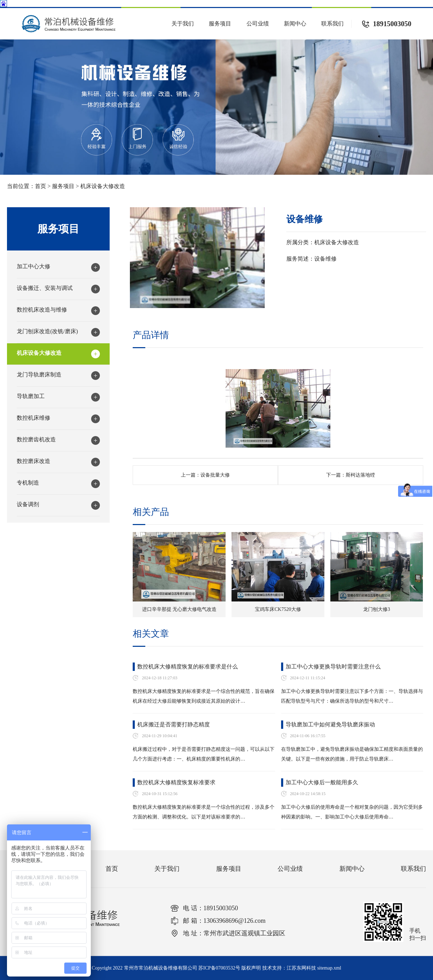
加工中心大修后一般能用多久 (322, 782)
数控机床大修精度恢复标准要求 (176, 782)
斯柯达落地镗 (360, 475)
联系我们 (332, 24)
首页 (41, 186)
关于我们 (183, 24)
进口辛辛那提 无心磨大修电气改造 (179, 609)
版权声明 (251, 968)
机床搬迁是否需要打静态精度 (174, 724)
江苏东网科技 (301, 968)
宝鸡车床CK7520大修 (278, 609)
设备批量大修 (215, 475)
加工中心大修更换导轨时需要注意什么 (333, 667)
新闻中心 (295, 24)
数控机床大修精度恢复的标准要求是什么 (188, 667)
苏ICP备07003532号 (219, 968)
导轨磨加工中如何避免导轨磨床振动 (330, 724)
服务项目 (220, 24)
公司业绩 (258, 24)
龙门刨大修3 (377, 609)
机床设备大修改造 (103, 186)
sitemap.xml (329, 968)
